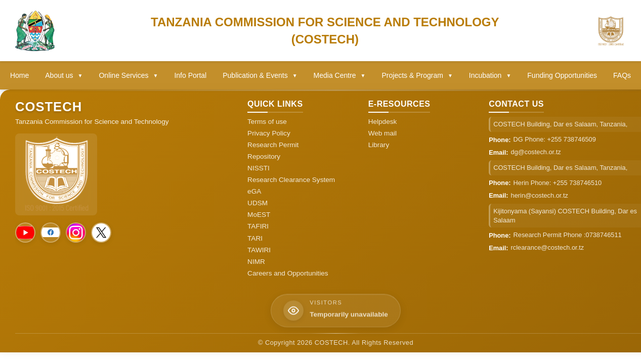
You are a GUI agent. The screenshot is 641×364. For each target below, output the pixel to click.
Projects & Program (417, 75)
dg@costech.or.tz (536, 152)
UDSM (258, 203)
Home (19, 75)
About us (64, 75)
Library (379, 145)
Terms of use (267, 122)
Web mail (382, 133)
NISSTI (259, 168)
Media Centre (340, 75)
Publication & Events (260, 75)
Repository (264, 156)
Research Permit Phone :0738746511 (568, 235)
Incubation (490, 75)
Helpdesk (383, 122)
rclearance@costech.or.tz (548, 247)
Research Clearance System (291, 180)
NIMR (256, 262)
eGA (254, 191)
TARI (255, 238)
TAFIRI (258, 226)
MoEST (259, 215)
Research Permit (273, 145)
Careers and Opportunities (288, 273)
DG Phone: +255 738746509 (555, 139)
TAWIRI (259, 250)
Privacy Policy (269, 133)
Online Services (128, 75)
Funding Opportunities (562, 75)
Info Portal (190, 75)
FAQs (622, 75)
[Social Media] (25, 233)
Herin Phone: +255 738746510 (558, 183)
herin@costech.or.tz (540, 195)
